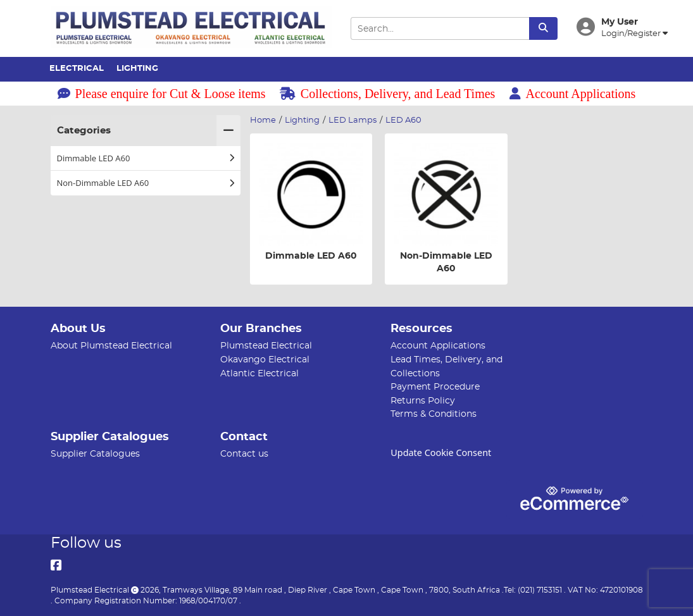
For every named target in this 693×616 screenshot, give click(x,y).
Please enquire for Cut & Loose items (162, 94)
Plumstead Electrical (266, 346)
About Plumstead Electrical (111, 346)
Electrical (77, 69)
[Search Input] (440, 29)
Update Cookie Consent (441, 453)
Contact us (244, 454)
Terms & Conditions (434, 414)
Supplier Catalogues (95, 454)
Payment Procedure (435, 387)
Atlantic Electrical (259, 373)
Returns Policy (423, 401)
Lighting (137, 69)
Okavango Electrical (265, 360)
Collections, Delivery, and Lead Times (388, 94)
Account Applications (573, 94)
